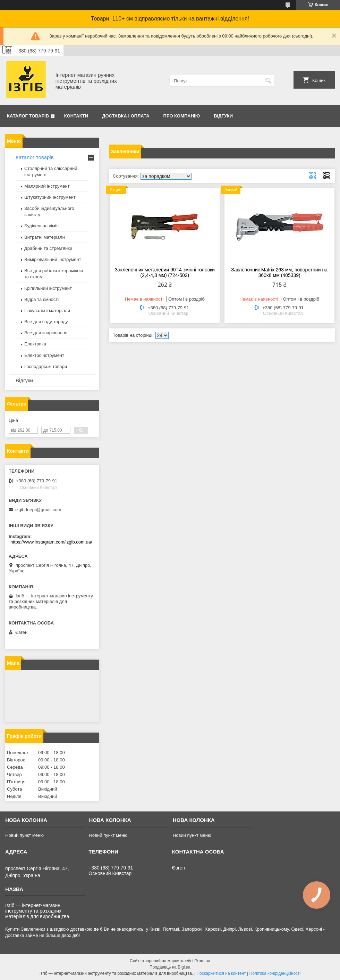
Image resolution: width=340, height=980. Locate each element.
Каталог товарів (28, 116)
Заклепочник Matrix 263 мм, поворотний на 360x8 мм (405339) (279, 272)
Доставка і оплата (126, 116)
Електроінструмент (44, 355)
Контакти (76, 116)
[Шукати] (268, 81)
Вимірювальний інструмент (53, 259)
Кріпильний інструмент (48, 288)
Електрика (35, 344)
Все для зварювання (46, 333)
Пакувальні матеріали (47, 311)
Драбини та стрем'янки (48, 248)
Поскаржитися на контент (221, 973)
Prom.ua (202, 961)
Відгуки (223, 116)
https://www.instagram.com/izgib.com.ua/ (51, 542)
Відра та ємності (41, 299)
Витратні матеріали (45, 237)
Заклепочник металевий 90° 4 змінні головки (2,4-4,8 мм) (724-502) (165, 272)
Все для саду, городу (46, 322)
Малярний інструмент (47, 186)
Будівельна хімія (41, 226)
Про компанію (182, 116)
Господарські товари (46, 366)
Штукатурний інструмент (50, 197)
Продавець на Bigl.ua (170, 967)
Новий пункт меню (24, 835)
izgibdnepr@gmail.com (38, 510)
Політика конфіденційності (275, 973)
